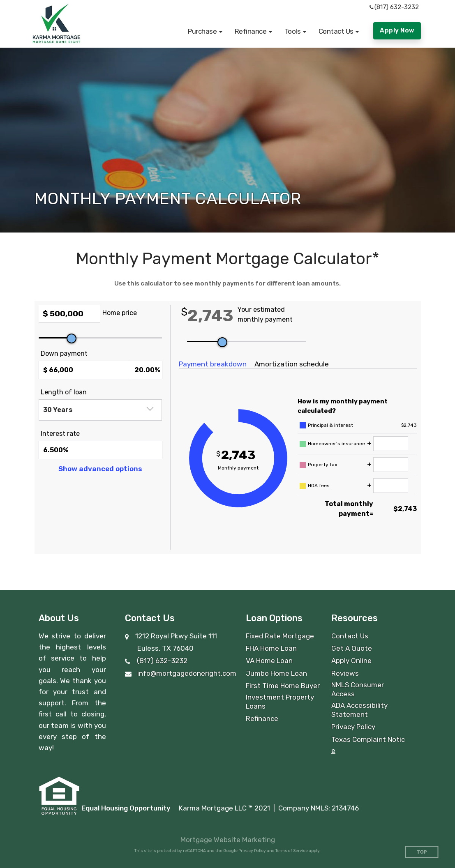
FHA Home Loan (271, 648)
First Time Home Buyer (283, 686)
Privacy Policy (353, 727)
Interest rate (60, 434)
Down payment (64, 353)
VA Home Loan (269, 661)
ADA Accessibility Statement (359, 710)
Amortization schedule (292, 364)
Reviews (345, 673)
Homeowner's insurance (336, 444)
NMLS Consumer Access (358, 689)
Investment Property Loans (280, 702)
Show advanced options (100, 469)
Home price (120, 313)
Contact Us (350, 636)
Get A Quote (352, 648)
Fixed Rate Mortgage (280, 636)
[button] (205, 31)
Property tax (322, 465)
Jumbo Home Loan (276, 673)
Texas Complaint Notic (368, 739)
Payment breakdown (213, 364)
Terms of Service (292, 851)
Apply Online (351, 661)
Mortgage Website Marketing (228, 840)
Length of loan (64, 392)
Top (422, 852)
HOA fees (319, 486)
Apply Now (397, 30)
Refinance (262, 718)
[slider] (72, 338)
